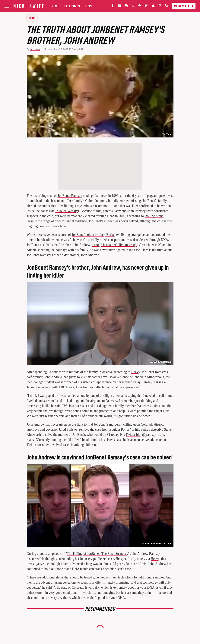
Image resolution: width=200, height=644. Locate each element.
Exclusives (72, 6)
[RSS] (167, 7)
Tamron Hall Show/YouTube (157, 544)
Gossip (89, 6)
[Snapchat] (153, 7)
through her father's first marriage (114, 245)
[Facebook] (113, 7)
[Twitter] (133, 7)
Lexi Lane (35, 49)
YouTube (167, 134)
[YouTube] (119, 7)
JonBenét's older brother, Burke (93, 235)
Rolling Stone (154, 216)
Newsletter (184, 6)
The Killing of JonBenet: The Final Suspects (97, 554)
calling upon (131, 424)
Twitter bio (133, 435)
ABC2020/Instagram (161, 362)
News (55, 6)
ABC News (66, 387)
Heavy (135, 372)
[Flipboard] (146, 7)
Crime (32, 18)
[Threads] (160, 7)
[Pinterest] (140, 7)
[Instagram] (126, 7)
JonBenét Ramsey (70, 196)
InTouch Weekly (66, 211)
